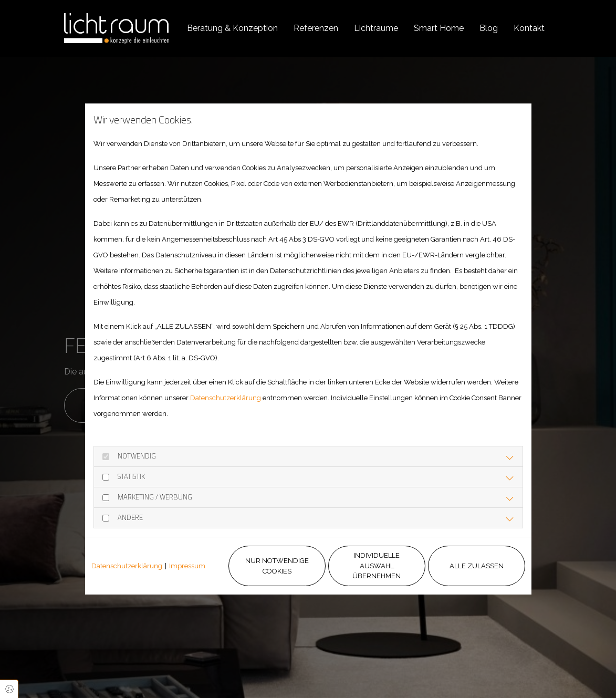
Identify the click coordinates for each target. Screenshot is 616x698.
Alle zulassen (477, 566)
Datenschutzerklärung (226, 398)
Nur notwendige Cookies (277, 566)
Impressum (187, 566)
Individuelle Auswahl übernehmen (377, 566)
